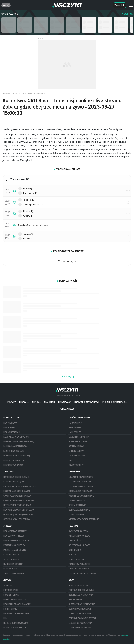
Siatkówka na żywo (78, 531)
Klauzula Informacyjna (115, 402)
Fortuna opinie (11, 590)
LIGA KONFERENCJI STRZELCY (16, 541)
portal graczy (67, 409)
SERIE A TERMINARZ (77, 505)
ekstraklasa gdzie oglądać (17, 491)
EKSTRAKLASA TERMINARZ (80, 491)
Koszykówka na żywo (79, 545)
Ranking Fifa (75, 550)
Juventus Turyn (76, 465)
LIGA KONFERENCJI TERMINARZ (82, 486)
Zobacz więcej (67, 376)
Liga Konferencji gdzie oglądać (19, 510)
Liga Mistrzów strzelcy (15, 531)
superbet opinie (11, 595)
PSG (70, 460)
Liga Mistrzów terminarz (81, 477)
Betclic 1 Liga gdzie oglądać (17, 505)
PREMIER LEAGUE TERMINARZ (81, 496)
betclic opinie (75, 600)
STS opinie (8, 585)
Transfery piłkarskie (79, 564)
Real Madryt (75, 428)
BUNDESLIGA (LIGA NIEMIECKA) (17, 456)
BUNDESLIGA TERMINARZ (79, 510)
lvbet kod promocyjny (80, 614)
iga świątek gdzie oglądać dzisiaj (20, 486)
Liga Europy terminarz (80, 482)
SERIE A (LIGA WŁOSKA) (14, 451)
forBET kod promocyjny (16, 600)
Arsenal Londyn (77, 446)
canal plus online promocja (17, 496)
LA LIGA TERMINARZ (77, 501)
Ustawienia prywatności (87, 402)
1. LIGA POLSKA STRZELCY (15, 573)
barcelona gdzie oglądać (16, 477)
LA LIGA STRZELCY (11, 555)
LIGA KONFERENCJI (12, 432)
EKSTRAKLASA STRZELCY (14, 545)
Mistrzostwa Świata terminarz (84, 519)
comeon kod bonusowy (80, 628)
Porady (72, 555)
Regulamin (49, 402)
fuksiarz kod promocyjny (16, 614)
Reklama (36, 402)
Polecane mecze (77, 559)
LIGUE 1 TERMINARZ (77, 515)
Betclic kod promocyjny (81, 595)
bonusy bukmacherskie (15, 628)
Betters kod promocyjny (16, 623)
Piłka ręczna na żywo (79, 536)
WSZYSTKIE (127, 14)
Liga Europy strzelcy (14, 536)
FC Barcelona (75, 423)
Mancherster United (79, 437)
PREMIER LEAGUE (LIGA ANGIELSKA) (19, 442)
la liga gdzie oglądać (14, 482)
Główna (6, 93)
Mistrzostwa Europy (79, 569)
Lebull (7, 618)
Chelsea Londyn (76, 451)
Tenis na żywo (76, 541)
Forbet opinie (10, 609)
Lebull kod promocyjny (80, 623)
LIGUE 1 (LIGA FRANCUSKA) (15, 460)
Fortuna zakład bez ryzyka (82, 618)
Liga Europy (9, 428)
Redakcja (24, 402)
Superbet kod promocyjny (82, 604)
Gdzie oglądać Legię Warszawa (18, 515)
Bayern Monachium (78, 442)
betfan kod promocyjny (81, 609)
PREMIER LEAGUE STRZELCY (16, 550)
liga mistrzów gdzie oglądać (83, 573)
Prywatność (65, 402)
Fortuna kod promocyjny (81, 590)
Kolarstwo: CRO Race (21, 93)
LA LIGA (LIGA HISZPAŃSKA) (15, 446)
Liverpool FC (75, 432)
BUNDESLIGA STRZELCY (14, 564)
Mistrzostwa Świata (13, 465)
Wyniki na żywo (10, 14)
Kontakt (12, 402)
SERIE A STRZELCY (11, 559)
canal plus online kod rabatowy (20, 501)
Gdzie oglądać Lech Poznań (17, 519)
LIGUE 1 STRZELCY (11, 569)
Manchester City (77, 456)
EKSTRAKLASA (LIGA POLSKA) (16, 437)
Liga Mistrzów (10, 423)
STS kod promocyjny (79, 585)
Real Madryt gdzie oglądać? (17, 604)
